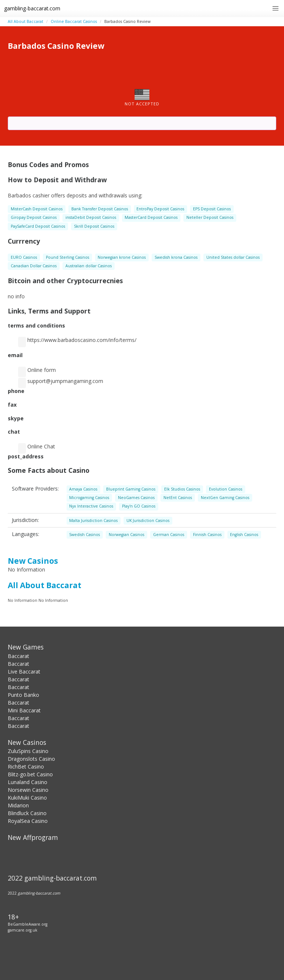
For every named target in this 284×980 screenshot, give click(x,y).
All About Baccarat (26, 21)
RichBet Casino (26, 767)
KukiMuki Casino (27, 798)
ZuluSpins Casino (28, 751)
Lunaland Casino (28, 782)
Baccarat (18, 656)
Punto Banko (23, 695)
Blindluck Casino (27, 813)
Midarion (18, 805)
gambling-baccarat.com (32, 8)
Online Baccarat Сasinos (74, 21)
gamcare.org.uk (23, 930)
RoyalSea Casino (28, 821)
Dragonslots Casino (31, 759)
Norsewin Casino (28, 790)
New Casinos (33, 561)
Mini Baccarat (24, 710)
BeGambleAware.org (28, 924)
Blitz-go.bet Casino (30, 774)
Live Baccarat (24, 672)
